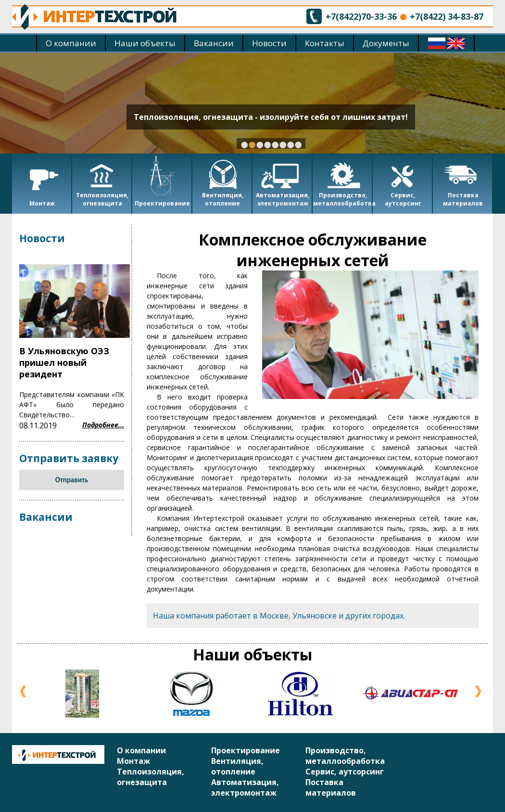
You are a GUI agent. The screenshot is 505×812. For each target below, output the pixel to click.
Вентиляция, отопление (237, 766)
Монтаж (133, 761)
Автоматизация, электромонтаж (245, 787)
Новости (269, 43)
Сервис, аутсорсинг (345, 772)
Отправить (72, 480)
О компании (71, 43)
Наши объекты (145, 43)
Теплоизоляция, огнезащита (151, 777)
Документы (386, 43)
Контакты (325, 43)
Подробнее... (103, 425)
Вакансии (214, 43)
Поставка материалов (331, 787)
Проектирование (246, 750)
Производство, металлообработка (345, 756)
